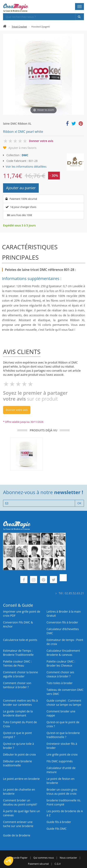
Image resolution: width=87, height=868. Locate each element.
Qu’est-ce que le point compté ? (17, 735)
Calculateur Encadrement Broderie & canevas (63, 653)
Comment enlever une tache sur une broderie (18, 824)
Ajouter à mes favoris (23, 148)
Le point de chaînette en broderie (19, 792)
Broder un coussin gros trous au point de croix (62, 792)
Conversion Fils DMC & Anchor (18, 624)
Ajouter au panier (21, 188)
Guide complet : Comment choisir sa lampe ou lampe (64, 703)
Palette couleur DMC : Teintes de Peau (17, 663)
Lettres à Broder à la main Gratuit (64, 614)
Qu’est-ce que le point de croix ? (63, 724)
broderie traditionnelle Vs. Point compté (64, 802)
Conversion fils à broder (62, 622)
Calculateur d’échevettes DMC (63, 631)
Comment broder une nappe (61, 713)
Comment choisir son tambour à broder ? (17, 685)
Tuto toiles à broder (60, 683)
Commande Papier (17, 858)
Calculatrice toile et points (20, 640)
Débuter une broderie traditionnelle (17, 763)
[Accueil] (5, 27)
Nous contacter (68, 858)
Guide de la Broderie (17, 835)
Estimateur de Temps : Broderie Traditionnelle (18, 653)
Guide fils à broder (59, 822)
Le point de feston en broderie (61, 781)
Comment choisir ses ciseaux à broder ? (60, 674)
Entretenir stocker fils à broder (62, 746)
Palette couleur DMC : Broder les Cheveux (61, 663)
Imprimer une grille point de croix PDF (22, 614)
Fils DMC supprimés (60, 761)
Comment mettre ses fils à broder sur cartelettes (20, 703)
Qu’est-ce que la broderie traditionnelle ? (63, 735)
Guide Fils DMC (57, 829)
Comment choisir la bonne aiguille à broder (20, 674)
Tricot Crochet (19, 27)
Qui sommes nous (43, 858)
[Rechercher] (80, 17)
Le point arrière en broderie (21, 779)
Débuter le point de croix (19, 754)
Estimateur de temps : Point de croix (65, 642)
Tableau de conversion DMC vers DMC (65, 692)
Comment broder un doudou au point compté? (20, 802)
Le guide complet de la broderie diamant (18, 713)
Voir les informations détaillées (26, 166)
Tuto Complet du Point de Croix (20, 724)
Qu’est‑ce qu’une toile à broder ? (18, 746)
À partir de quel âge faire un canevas (21, 813)
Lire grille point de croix (62, 754)
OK (79, 503)
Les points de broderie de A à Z (65, 813)
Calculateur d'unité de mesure (61, 770)
